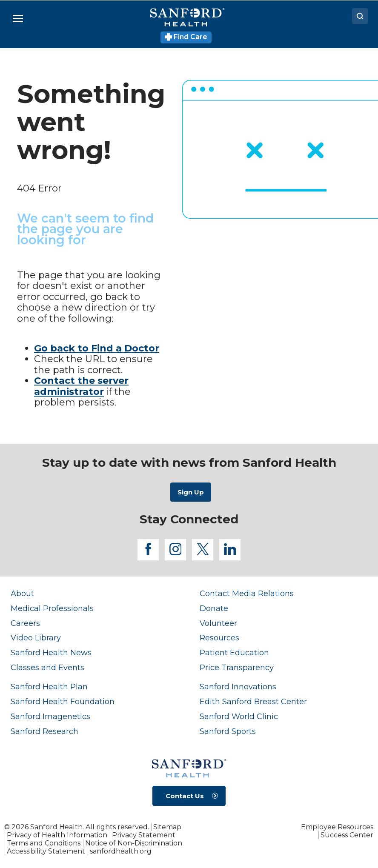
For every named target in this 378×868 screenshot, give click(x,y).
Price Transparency (237, 667)
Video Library (36, 638)
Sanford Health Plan (49, 687)
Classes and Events (47, 667)
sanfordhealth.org (121, 851)
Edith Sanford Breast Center (253, 701)
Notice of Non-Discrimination (134, 843)
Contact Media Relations (247, 593)
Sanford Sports (228, 731)
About (22, 593)
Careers (25, 623)
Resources (219, 638)
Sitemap (167, 827)
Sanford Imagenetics (50, 716)
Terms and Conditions (44, 843)
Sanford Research (44, 731)
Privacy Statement (144, 835)
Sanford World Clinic (239, 716)
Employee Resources (337, 827)
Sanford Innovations (238, 687)
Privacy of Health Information (57, 835)
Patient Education (234, 652)
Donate (214, 608)
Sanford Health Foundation (63, 701)
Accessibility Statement (46, 851)
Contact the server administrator (81, 386)
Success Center (347, 835)
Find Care (186, 37)
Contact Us (185, 796)
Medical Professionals (52, 608)
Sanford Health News (51, 652)
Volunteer (218, 623)
